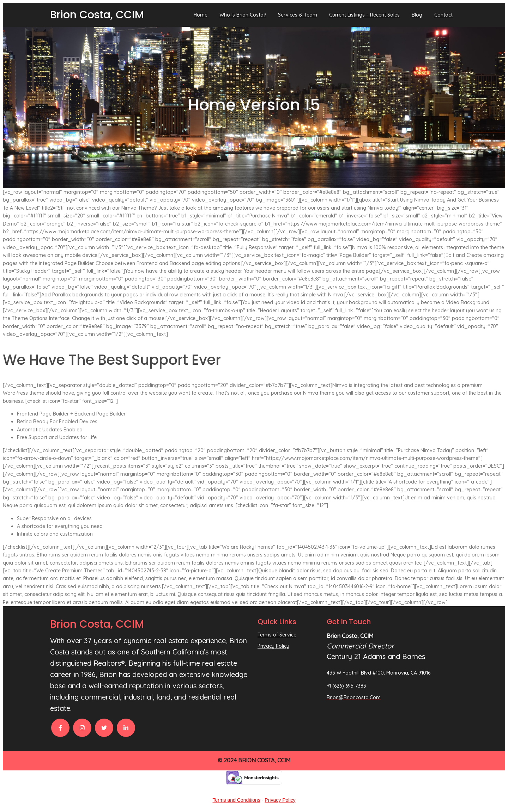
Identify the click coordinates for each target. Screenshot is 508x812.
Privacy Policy (280, 800)
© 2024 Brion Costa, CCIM (254, 760)
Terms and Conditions (237, 800)
